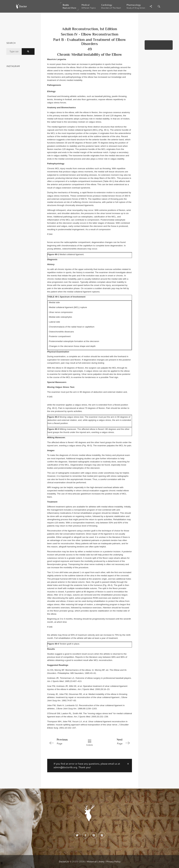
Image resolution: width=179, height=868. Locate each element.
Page (64, 741)
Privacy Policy (113, 861)
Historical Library (96, 861)
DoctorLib (64, 861)
